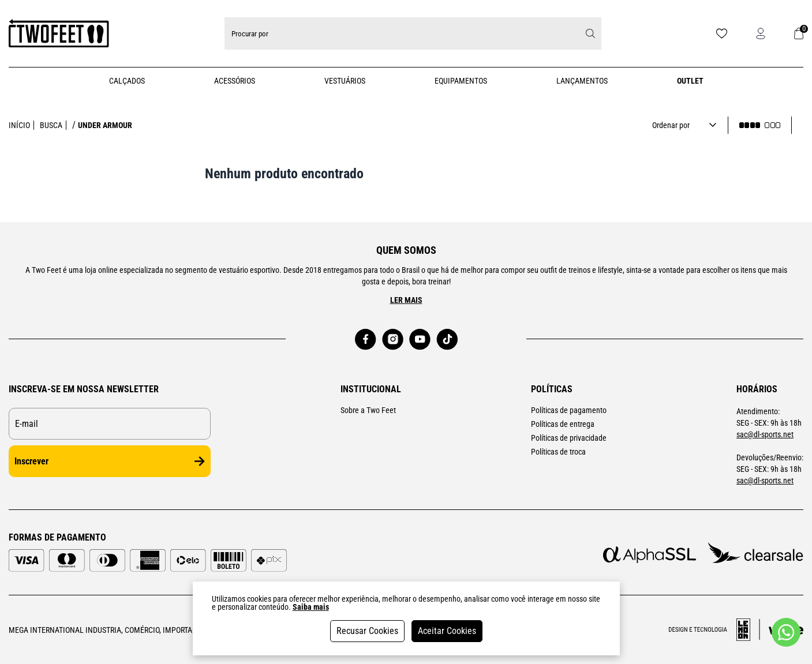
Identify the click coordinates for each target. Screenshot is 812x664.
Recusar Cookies (367, 631)
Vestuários (345, 81)
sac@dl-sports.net (765, 434)
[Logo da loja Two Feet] (59, 33)
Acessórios (235, 81)
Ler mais (406, 300)
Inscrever (110, 461)
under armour (105, 125)
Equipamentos (461, 81)
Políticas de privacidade (569, 438)
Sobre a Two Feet (368, 410)
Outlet (690, 81)
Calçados (127, 81)
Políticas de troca (558, 452)
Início (19, 125)
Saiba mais (311, 607)
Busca (51, 125)
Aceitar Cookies (447, 631)
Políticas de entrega (563, 424)
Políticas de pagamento (569, 410)
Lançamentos (582, 81)
